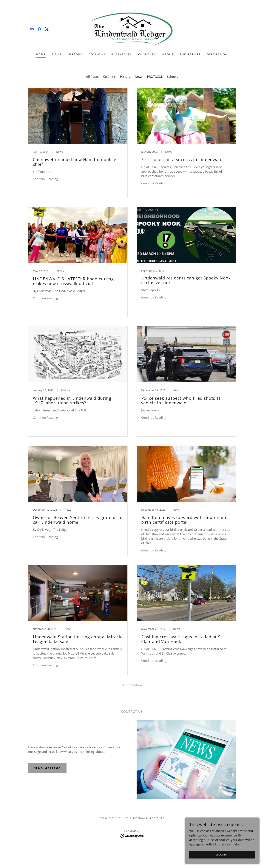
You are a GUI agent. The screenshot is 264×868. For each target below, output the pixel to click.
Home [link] (41, 54)
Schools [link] (173, 77)
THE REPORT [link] (190, 54)
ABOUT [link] (168, 54)
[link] (32, 29)
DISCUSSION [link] (217, 54)
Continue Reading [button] (45, 179)
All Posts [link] (92, 77)
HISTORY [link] (75, 54)
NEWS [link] (57, 54)
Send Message (47, 768)
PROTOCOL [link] (155, 77)
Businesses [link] (122, 54)
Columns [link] (109, 77)
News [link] (139, 77)
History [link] (125, 77)
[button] (132, 685)
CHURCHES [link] (147, 54)
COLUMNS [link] (97, 54)
